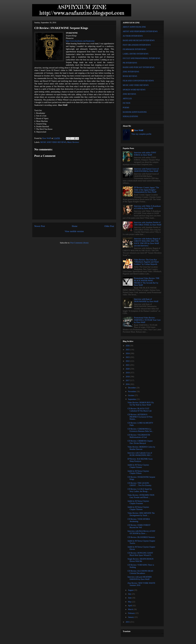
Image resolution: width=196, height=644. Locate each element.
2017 (128, 380)
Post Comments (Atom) (79, 243)
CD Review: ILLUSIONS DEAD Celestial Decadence (140, 572)
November (132, 392)
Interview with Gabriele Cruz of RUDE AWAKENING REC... (140, 454)
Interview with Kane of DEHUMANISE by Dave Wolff (146, 300)
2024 (128, 353)
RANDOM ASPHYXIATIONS (135, 112)
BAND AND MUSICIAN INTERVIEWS (139, 40)
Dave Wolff (139, 130)
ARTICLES (127, 99)
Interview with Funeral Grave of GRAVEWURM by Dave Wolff (146, 170)
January (131, 617)
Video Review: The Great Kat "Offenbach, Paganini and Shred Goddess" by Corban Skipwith (146, 262)
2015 (128, 622)
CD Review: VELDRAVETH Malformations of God (139, 436)
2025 (128, 350)
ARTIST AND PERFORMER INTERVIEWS (140, 31)
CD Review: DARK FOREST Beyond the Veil (139, 526)
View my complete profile (141, 134)
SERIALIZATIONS (130, 116)
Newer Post (40, 226)
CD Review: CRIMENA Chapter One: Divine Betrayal (140, 442)
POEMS (126, 108)
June (130, 598)
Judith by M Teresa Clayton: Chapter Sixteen (138, 466)
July (130, 594)
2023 (128, 357)
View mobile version (74, 231)
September (132, 399)
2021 (128, 365)
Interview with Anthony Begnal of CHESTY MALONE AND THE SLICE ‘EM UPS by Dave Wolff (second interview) (147, 242)
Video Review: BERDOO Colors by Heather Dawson (141, 448)
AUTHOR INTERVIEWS (133, 36)
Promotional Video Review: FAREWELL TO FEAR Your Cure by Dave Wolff (147, 320)
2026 (128, 346)
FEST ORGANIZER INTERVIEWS (137, 45)
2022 (128, 361)
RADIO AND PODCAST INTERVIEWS (139, 67)
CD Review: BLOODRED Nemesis (141, 537)
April (130, 606)
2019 (128, 373)
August (131, 590)
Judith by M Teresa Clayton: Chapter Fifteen (138, 472)
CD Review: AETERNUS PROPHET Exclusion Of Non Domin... (140, 417)
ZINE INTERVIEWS (131, 72)
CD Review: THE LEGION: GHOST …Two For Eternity (139, 484)
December (132, 388)
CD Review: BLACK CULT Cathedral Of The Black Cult (140, 410)
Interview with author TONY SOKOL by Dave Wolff (145, 154)
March (131, 609)
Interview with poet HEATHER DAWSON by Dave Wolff (140, 578)
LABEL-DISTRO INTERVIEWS (136, 54)
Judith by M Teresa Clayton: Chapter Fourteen (138, 502)
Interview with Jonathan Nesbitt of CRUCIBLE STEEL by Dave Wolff (148, 224)
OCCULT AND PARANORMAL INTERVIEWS (141, 58)
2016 (128, 384)
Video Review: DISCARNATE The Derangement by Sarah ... (141, 514)
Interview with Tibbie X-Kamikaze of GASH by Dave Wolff (147, 207)
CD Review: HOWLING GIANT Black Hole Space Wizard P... (140, 554)
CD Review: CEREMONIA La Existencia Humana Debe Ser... (140, 430)
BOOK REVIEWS (130, 76)
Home (75, 226)
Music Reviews (73, 142)
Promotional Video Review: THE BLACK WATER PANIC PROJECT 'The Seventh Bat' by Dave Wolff (147, 282)
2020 (128, 369)
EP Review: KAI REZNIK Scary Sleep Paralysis (140, 460)
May (130, 602)
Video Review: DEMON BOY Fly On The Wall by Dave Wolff (141, 404)
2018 (128, 377)
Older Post (109, 226)
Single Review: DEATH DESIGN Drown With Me (140, 560)
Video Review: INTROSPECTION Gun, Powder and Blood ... (141, 496)
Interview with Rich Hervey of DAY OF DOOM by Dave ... (141, 532)
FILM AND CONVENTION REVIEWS (138, 81)
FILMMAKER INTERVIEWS (134, 49)
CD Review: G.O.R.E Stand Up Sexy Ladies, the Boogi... (140, 490)
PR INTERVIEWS (130, 63)
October (131, 395)
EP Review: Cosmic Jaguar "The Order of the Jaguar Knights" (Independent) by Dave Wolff (147, 190)
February (132, 613)
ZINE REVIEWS (129, 94)
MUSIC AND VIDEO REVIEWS (53, 142)
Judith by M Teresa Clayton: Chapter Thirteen (138, 508)
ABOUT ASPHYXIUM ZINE (134, 27)
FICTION (127, 103)
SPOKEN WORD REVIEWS (134, 90)
